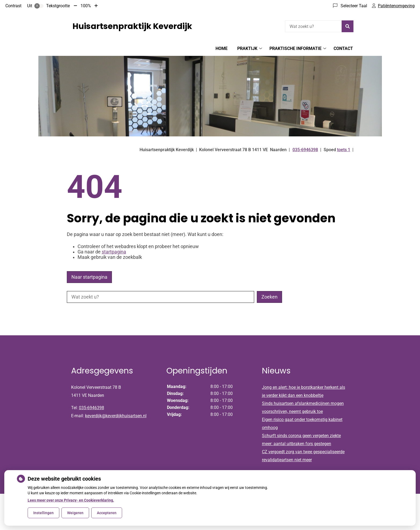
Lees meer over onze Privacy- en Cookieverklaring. (71, 500)
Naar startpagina (89, 277)
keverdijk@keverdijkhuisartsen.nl (116, 416)
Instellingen (43, 513)
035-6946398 (92, 408)
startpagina (114, 252)
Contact (343, 48)
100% (86, 6)
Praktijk (247, 48)
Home (222, 48)
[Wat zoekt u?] (313, 26)
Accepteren (107, 513)
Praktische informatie (295, 48)
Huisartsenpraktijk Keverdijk (132, 26)
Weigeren (75, 513)
